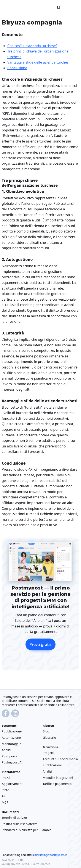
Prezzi (6, 778)
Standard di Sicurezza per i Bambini (27, 830)
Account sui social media (60, 759)
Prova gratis (40, 644)
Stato (5, 790)
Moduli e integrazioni (58, 778)
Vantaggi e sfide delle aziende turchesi (38, 62)
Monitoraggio (12, 744)
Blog (46, 731)
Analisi (6, 750)
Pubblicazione (12, 731)
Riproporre (10, 756)
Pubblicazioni (52, 765)
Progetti (48, 753)
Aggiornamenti (13, 784)
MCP (5, 802)
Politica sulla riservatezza (20, 824)
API (4, 796)
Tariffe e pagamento (57, 784)
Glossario (49, 738)
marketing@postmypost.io (51, 855)
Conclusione (17, 68)
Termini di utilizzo (14, 818)
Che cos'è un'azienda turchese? (32, 46)
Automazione (11, 738)
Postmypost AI (12, 762)
